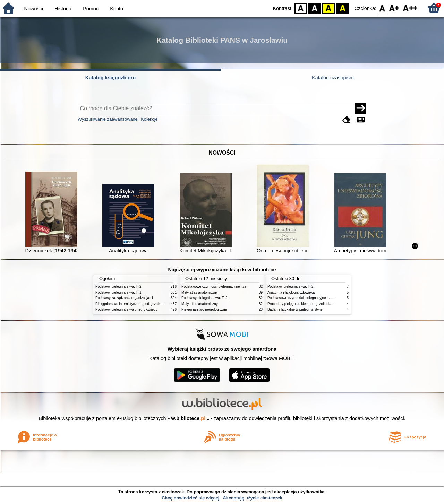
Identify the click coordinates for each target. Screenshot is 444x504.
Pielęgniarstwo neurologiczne (204, 309)
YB (329, 8)
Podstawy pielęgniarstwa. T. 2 (118, 286)
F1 (394, 8)
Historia (63, 9)
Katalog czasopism (333, 78)
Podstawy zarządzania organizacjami (124, 298)
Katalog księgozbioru (111, 78)
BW (315, 8)
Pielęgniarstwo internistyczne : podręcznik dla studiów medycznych (147, 304)
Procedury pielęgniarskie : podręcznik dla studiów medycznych (316, 304)
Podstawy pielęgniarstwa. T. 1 (118, 292)
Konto (117, 9)
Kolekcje (149, 119)
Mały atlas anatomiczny (200, 292)
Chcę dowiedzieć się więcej (190, 498)
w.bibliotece (189, 418)
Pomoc (91, 9)
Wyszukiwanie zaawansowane (108, 119)
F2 (410, 8)
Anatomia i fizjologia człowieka (291, 292)
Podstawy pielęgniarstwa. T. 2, (205, 298)
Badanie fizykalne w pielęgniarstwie (295, 309)
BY (343, 8)
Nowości (34, 9)
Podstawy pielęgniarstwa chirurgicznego (126, 309)
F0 (382, 8)
